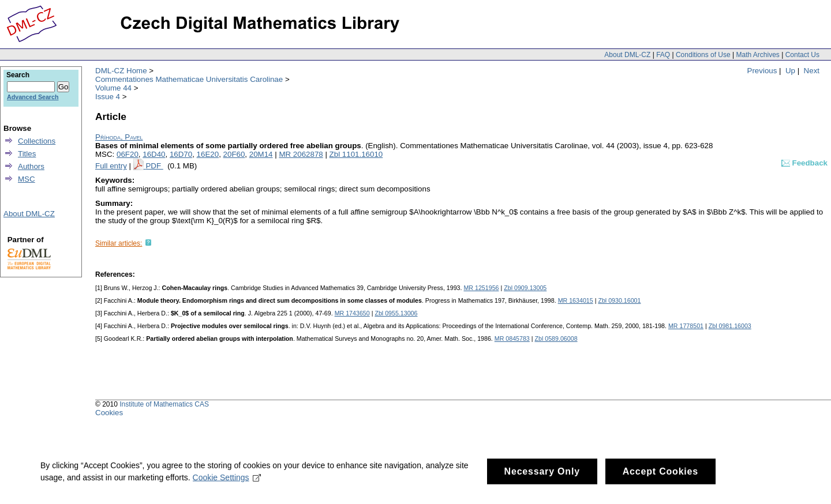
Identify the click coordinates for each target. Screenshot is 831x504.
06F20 (128, 154)
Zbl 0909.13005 (525, 288)
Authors (31, 166)
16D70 (181, 154)
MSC (27, 179)
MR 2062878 (301, 154)
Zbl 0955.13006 (396, 313)
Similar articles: (119, 243)
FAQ (663, 55)
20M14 (261, 154)
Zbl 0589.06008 (556, 338)
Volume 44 (113, 88)
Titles (27, 154)
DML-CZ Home (121, 71)
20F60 (234, 154)
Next (812, 71)
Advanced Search (33, 97)
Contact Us (802, 55)
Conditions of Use (703, 55)
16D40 (154, 154)
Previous (762, 71)
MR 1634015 (576, 300)
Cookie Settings (227, 490)
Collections (37, 141)
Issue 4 (108, 97)
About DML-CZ (627, 55)
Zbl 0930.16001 (619, 300)
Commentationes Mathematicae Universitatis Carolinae (189, 79)
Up (790, 71)
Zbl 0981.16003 (730, 326)
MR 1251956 (481, 288)
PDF (154, 166)
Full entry (111, 166)
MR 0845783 (512, 338)
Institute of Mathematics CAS (164, 404)
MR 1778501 (686, 326)
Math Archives (757, 55)
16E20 (208, 154)
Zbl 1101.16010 (356, 154)
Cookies (109, 413)
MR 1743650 (352, 313)
